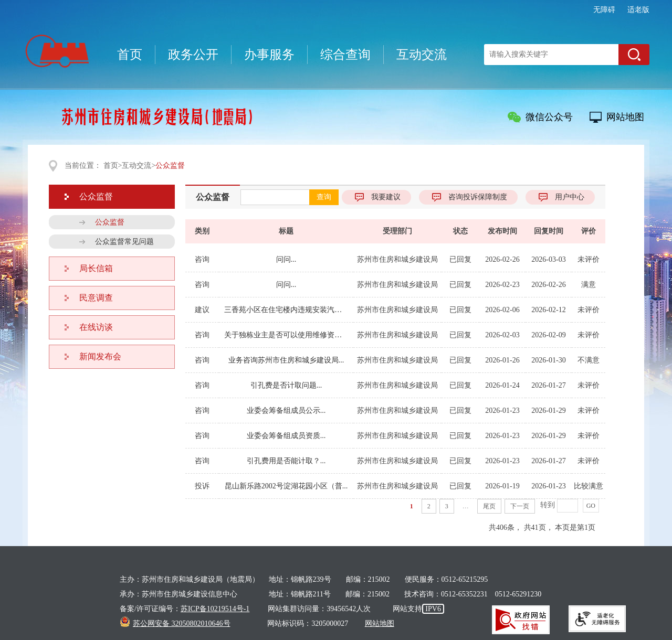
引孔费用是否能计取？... (286, 461)
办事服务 (269, 55)
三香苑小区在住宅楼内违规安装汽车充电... (286, 310)
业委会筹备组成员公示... (286, 410)
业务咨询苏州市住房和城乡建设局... (286, 360)
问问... (286, 259)
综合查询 (345, 55)
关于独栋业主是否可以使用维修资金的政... (286, 335)
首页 (130, 55)
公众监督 (213, 197)
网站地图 (625, 117)
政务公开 (193, 55)
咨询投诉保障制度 (478, 197)
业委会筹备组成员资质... (286, 436)
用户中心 (570, 197)
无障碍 (604, 10)
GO (591, 506)
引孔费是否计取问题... (286, 385)
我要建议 (386, 197)
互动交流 (422, 55)
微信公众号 (549, 117)
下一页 (520, 506)
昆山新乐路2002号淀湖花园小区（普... (286, 486)
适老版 (638, 10)
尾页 (489, 506)
